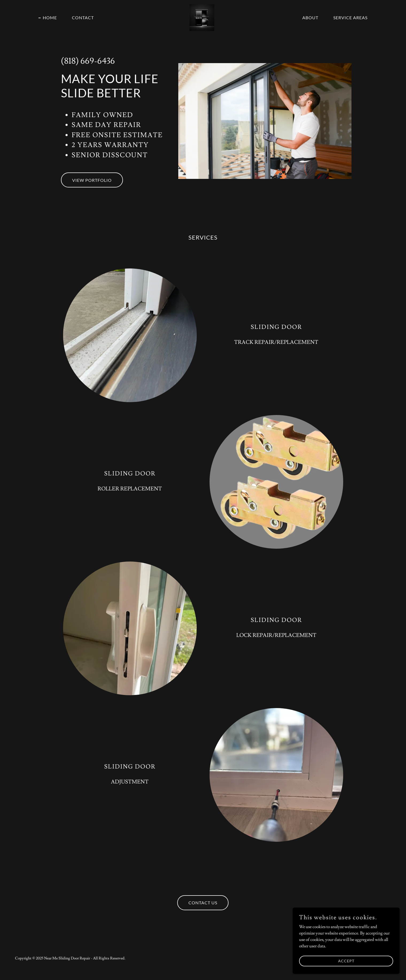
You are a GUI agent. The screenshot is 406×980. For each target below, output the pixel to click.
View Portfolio (92, 180)
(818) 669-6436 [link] (88, 61)
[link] (203, 17)
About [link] (310, 18)
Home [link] (50, 18)
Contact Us (203, 903)
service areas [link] (350, 18)
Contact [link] (83, 18)
